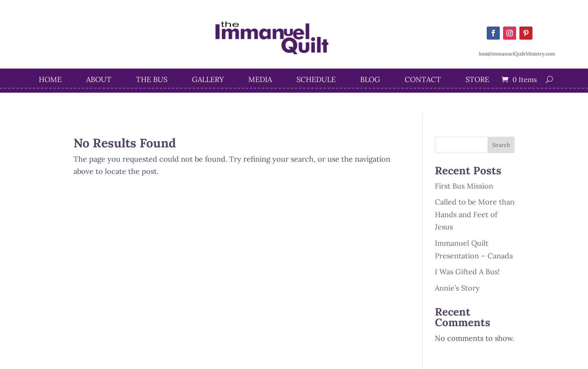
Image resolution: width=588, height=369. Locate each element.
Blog (370, 80)
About (99, 80)
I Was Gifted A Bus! (467, 272)
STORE (477, 80)
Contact (423, 80)
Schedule (316, 80)
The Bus (152, 80)
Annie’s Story (457, 288)
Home (50, 80)
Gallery (208, 80)
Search (501, 145)
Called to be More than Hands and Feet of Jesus (475, 214)
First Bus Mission (464, 186)
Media (260, 80)
